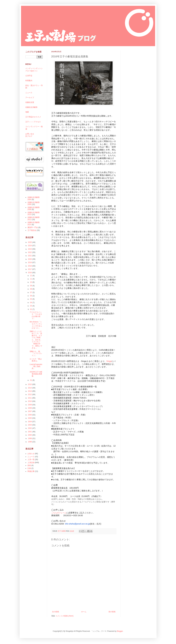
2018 (30, 266)
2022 (30, 252)
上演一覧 (31, 460)
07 (31, 292)
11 (31, 279)
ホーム (84, 612)
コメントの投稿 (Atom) (65, 616)
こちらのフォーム (59, 513)
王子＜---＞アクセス (33, 122)
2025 (30, 242)
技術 (29, 465)
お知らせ (31, 454)
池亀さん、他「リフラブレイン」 (36, 353)
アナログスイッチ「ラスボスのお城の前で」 (36, 315)
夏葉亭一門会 (33, 227)
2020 (30, 259)
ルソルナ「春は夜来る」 (36, 360)
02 (31, 309)
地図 (27, 112)
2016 (30, 273)
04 (31, 303)
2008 (30, 408)
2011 (30, 398)
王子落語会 (32, 230)
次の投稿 (55, 612)
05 (31, 299)
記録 (29, 468)
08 (31, 289)
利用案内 (29, 81)
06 (31, 296)
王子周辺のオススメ (33, 117)
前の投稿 (112, 612)
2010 (30, 401)
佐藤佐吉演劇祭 (31, 107)
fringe (109, 361)
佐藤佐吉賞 (30, 102)
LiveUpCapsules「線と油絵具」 (36, 366)
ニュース (29, 93)
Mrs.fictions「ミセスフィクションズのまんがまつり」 (36, 325)
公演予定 (29, 76)
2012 (30, 395)
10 (31, 282)
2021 (30, 256)
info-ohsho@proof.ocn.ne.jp (77, 524)
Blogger (120, 631)
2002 (30, 428)
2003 (30, 425)
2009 (30, 405)
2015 (30, 384)
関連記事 (31, 471)
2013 (30, 391)
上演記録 (31, 463)
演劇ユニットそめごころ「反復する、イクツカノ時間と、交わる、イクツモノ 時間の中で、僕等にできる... (36, 340)
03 (31, 306)
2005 (30, 418)
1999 (30, 438)
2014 (30, 388)
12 (31, 276)
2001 (30, 432)
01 (31, 380)
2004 (30, 422)
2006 (30, 415)
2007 (30, 411)
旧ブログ (29, 136)
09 (31, 286)
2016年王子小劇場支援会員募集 (36, 374)
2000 (30, 435)
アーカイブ (30, 98)
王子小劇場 (62, 531)
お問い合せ (30, 134)
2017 (30, 269)
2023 (30, 249)
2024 (30, 246)
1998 (30, 442)
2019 (30, 262)
